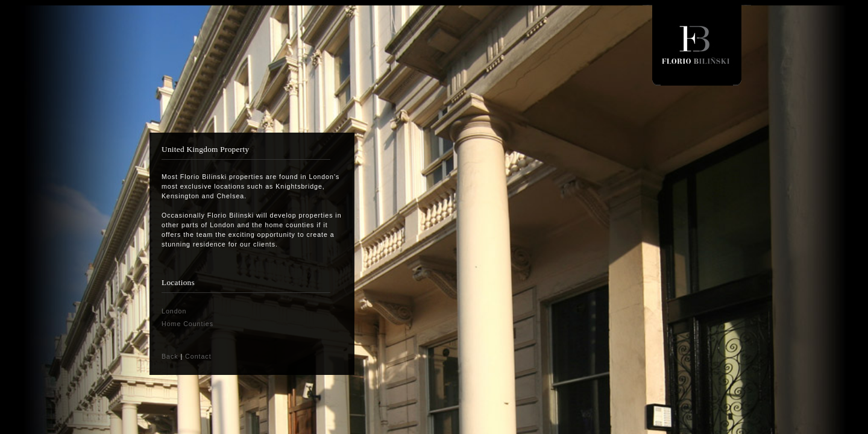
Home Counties (187, 324)
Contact (198, 356)
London (174, 311)
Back (170, 356)
